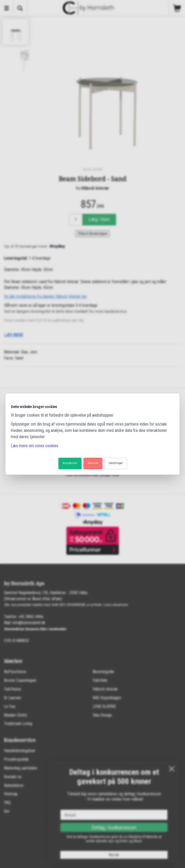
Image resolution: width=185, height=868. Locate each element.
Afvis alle (93, 463)
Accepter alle (70, 463)
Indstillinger (116, 463)
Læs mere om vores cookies (34, 446)
